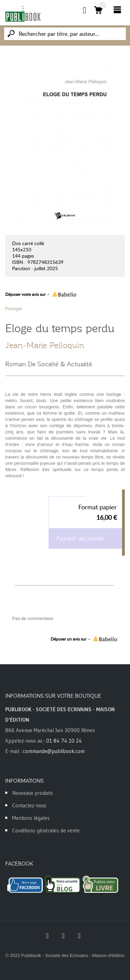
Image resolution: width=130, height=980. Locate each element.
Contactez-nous (29, 805)
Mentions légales (31, 818)
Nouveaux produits (33, 793)
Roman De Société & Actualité (49, 364)
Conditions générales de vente (46, 830)
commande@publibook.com (54, 751)
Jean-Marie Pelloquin (45, 345)
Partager (14, 309)
